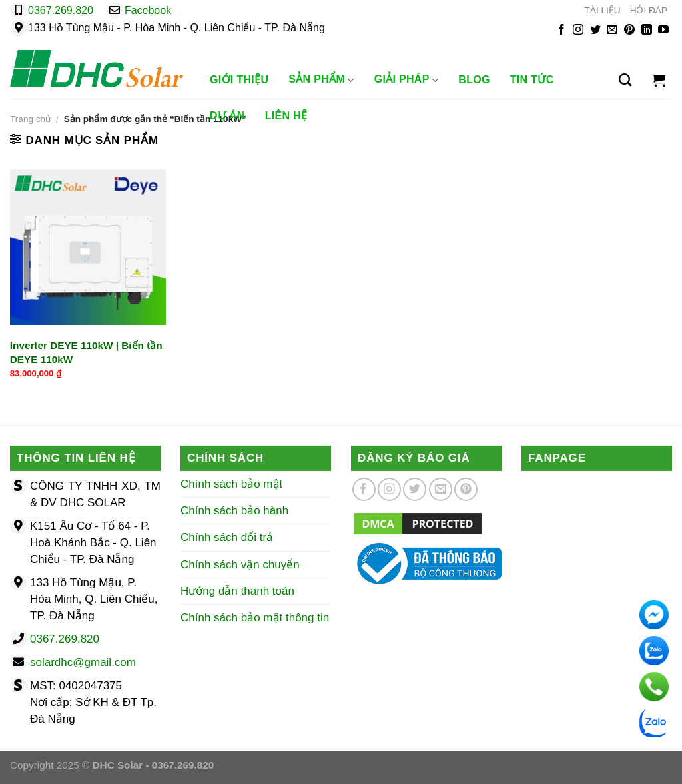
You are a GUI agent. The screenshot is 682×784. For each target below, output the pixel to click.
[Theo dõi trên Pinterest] (629, 30)
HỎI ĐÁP (649, 10)
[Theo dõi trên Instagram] (578, 30)
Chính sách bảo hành (234, 511)
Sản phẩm (321, 80)
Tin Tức (532, 80)
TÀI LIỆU (603, 10)
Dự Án (227, 116)
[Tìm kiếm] (625, 80)
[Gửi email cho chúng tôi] (612, 30)
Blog (474, 80)
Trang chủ (30, 119)
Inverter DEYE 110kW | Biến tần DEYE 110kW (86, 352)
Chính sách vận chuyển (240, 565)
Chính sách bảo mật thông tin (255, 618)
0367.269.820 (61, 10)
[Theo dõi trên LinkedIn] (647, 30)
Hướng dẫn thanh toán (237, 591)
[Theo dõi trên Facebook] (561, 30)
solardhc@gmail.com (83, 662)
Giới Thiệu (239, 80)
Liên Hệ (286, 116)
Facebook (148, 10)
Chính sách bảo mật (231, 484)
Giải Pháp (407, 80)
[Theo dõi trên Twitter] (595, 30)
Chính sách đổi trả (227, 537)
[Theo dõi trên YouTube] (663, 30)
